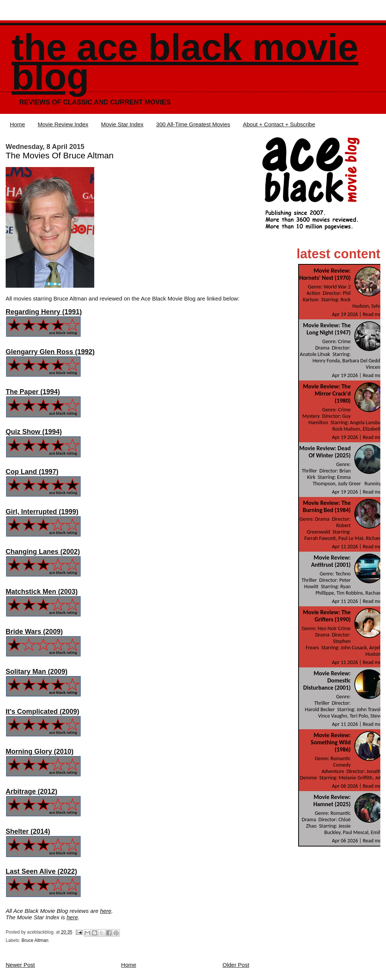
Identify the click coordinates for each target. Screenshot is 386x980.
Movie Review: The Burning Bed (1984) (327, 506)
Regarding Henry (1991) (44, 312)
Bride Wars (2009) (34, 632)
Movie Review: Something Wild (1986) (331, 742)
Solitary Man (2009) (37, 672)
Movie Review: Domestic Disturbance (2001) (327, 680)
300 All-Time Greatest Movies (193, 124)
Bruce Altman (35, 940)
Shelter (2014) (28, 831)
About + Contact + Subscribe (279, 124)
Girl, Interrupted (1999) (42, 512)
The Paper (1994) (33, 392)
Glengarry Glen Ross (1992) (50, 352)
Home (17, 124)
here (106, 911)
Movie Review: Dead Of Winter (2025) (325, 452)
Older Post (236, 965)
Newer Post (20, 965)
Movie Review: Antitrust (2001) (331, 561)
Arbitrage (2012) (31, 791)
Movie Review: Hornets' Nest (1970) (325, 274)
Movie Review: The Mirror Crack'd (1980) (327, 393)
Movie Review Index (63, 124)
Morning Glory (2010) (40, 751)
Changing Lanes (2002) (43, 552)
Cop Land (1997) (32, 472)
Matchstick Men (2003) (42, 592)
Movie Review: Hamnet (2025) (332, 801)
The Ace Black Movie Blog (185, 62)
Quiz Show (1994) (34, 432)
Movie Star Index (122, 124)
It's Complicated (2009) (42, 712)
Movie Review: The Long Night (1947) (327, 329)
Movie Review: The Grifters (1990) (327, 616)
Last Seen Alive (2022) (41, 871)
